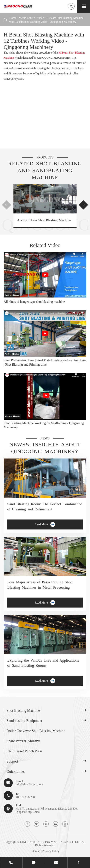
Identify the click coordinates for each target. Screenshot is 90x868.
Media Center (27, 18)
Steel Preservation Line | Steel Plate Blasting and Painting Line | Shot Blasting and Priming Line (45, 362)
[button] (7, 205)
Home (13, 18)
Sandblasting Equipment (24, 721)
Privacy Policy (51, 851)
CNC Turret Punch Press (24, 751)
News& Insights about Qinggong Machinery (45, 448)
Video (41, 18)
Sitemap (35, 851)
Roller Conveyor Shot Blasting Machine (36, 731)
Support (12, 761)
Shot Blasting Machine (23, 710)
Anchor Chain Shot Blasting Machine (44, 220)
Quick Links (16, 771)
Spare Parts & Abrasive (24, 741)
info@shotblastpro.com (29, 784)
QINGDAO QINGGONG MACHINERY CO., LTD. (51, 842)
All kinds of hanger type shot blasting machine (34, 302)
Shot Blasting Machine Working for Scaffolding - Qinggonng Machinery (44, 425)
